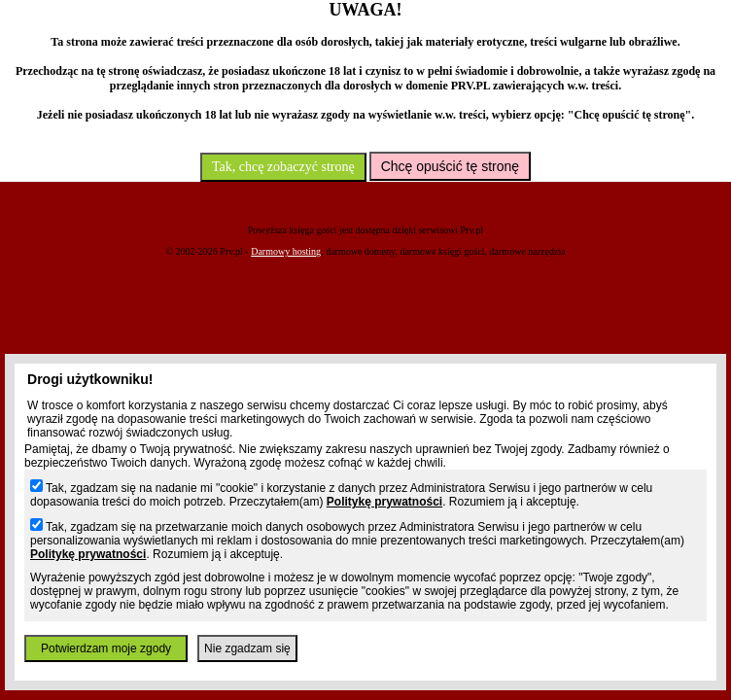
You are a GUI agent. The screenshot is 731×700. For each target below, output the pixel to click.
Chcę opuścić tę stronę (450, 166)
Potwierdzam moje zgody (106, 648)
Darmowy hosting (286, 251)
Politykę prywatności (384, 502)
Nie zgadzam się (247, 648)
